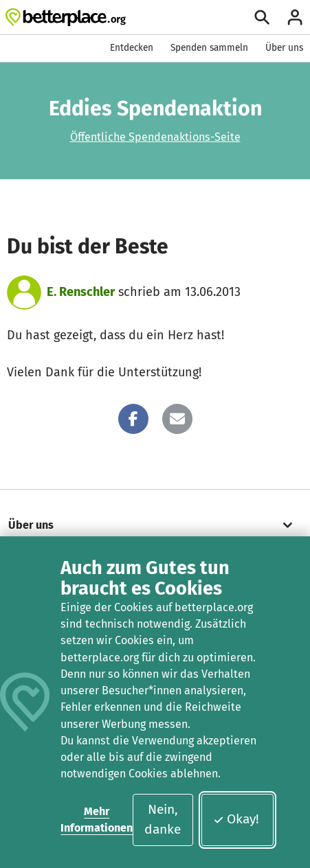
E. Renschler (81, 292)
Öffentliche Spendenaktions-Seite (155, 137)
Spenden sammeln (209, 48)
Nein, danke (163, 819)
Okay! (236, 819)
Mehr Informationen (97, 820)
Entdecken (132, 48)
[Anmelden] (295, 17)
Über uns (284, 48)
